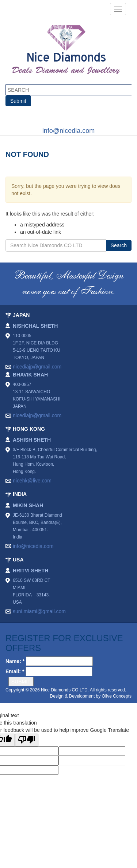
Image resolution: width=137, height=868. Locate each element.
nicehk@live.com (32, 481)
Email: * (15, 671)
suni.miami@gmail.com (39, 611)
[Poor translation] (27, 740)
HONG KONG (29, 429)
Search (119, 245)
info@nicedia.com (68, 131)
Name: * (15, 661)
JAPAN (21, 315)
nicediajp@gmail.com (37, 367)
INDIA (20, 494)
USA (18, 560)
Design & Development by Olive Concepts (91, 696)
